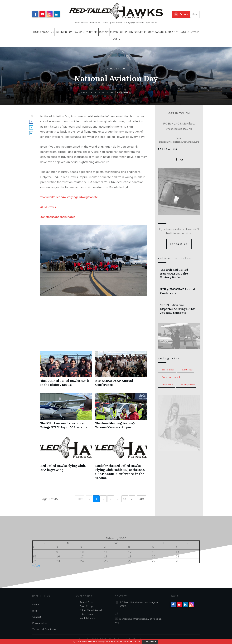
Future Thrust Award (171, 377)
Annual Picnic (168, 370)
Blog (35, 611)
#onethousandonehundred (58, 217)
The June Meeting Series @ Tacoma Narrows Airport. (121, 413)
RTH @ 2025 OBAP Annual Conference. (121, 370)
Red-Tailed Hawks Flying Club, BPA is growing (66, 460)
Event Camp (187, 370)
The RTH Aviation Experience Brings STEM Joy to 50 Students (66, 413)
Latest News (167, 385)
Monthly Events (188, 385)
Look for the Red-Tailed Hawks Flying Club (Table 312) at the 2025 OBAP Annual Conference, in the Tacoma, (121, 460)
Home (36, 605)
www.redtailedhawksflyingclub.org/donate (69, 197)
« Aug (36, 565)
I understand (150, 642)
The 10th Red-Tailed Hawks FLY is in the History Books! (66, 370)
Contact (37, 617)
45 (125, 499)
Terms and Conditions (44, 629)
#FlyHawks (48, 207)
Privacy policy (40, 623)
